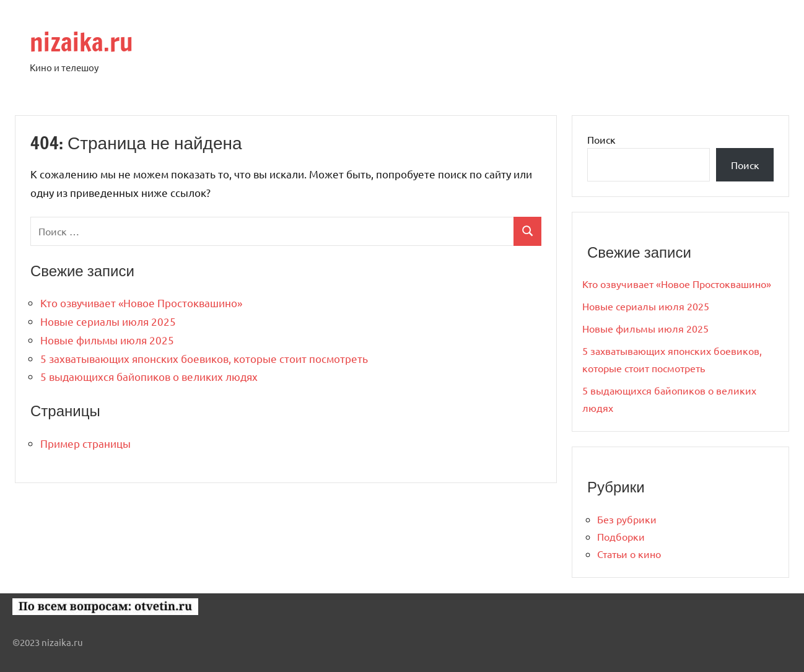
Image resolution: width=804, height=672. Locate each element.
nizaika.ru (81, 42)
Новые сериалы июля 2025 (108, 321)
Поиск (601, 139)
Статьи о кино (629, 554)
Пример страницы (85, 443)
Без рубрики (627, 519)
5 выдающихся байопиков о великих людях (149, 376)
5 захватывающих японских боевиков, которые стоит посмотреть (204, 358)
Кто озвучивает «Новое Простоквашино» (141, 303)
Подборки (621, 536)
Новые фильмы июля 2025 (107, 340)
